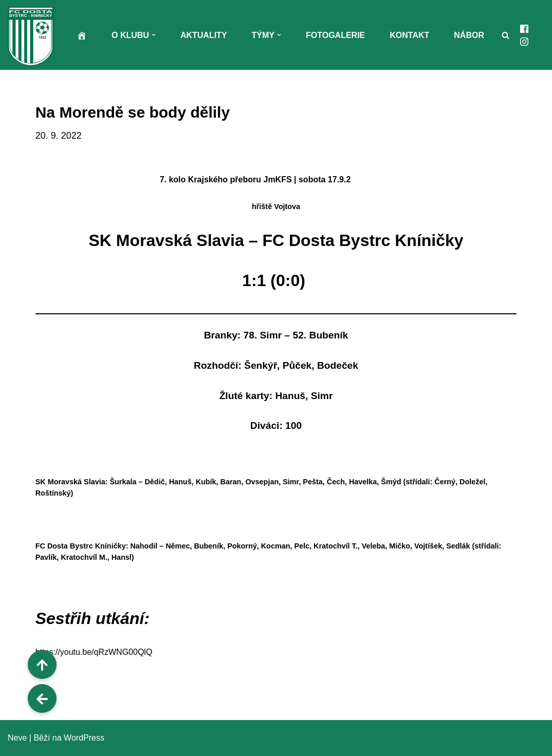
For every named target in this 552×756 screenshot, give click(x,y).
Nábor (469, 35)
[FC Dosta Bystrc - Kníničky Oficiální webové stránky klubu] (33, 36)
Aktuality (204, 35)
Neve (17, 738)
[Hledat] (505, 35)
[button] (154, 35)
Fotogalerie (335, 35)
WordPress (84, 738)
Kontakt (409, 35)
